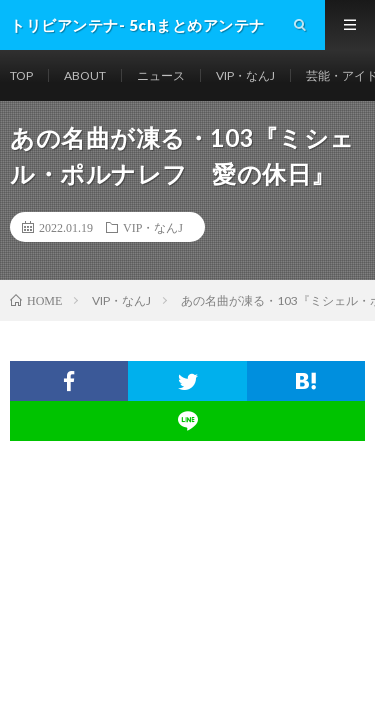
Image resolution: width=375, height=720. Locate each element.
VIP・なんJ (245, 75)
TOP (21, 75)
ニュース (161, 75)
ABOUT (85, 75)
